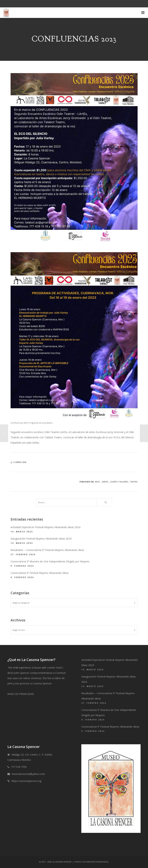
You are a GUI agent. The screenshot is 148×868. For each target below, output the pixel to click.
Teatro (134, 482)
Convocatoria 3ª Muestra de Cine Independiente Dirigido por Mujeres (50, 561)
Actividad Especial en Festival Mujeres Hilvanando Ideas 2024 (45, 527)
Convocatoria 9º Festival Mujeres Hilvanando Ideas (40, 573)
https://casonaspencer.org (26, 781)
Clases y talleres (119, 482)
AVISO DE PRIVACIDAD (21, 694)
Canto (105, 482)
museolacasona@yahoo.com (28, 774)
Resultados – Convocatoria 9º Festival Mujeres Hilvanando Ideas (47, 550)
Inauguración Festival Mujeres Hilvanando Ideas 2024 (41, 539)
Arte (97, 482)
